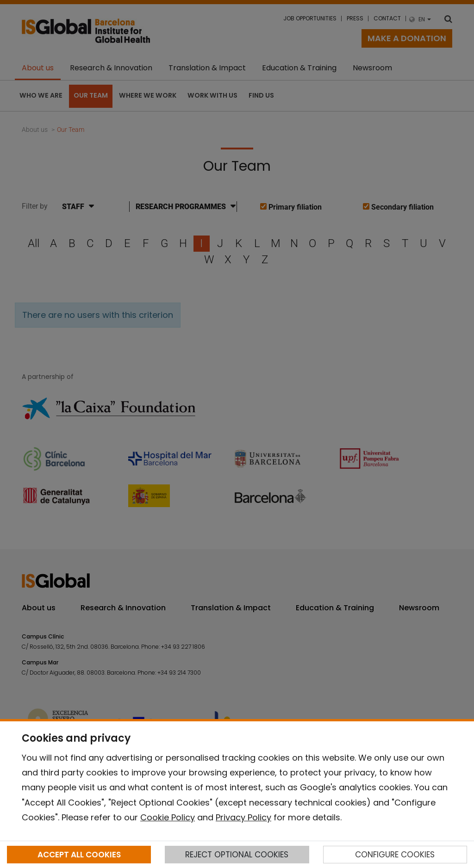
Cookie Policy (168, 817)
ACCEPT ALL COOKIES (79, 855)
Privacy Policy (243, 817)
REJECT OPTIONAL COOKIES (237, 855)
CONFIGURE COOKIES (395, 855)
